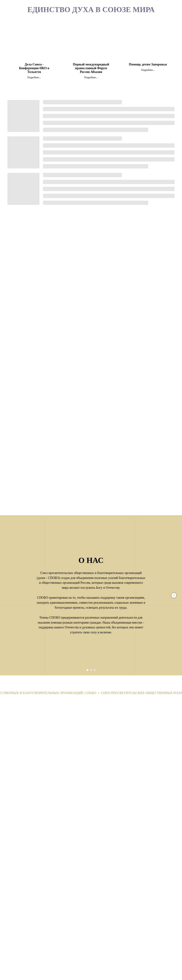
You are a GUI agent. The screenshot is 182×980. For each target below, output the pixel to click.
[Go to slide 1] (87, 670)
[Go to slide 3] (95, 670)
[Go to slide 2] (91, 670)
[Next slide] (174, 595)
